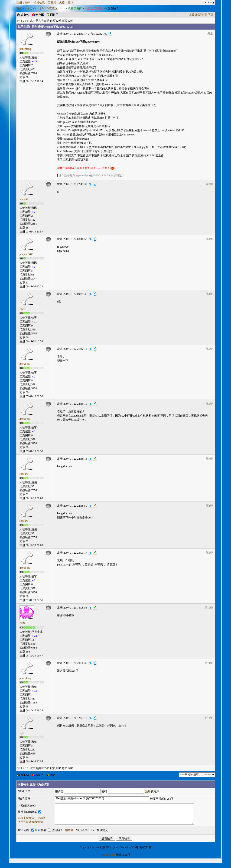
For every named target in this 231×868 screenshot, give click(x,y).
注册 (19, 3)
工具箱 (52, 3)
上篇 (192, 15)
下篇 (211, 15)
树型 (204, 15)
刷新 (198, 15)
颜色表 (69, 834)
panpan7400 (26, 254)
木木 (22, 623)
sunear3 (24, 474)
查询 (71, 3)
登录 (28, 3)
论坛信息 (39, 3)
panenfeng (25, 49)
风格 (62, 3)
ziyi (22, 733)
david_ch (25, 364)
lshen (22, 309)
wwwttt (24, 199)
